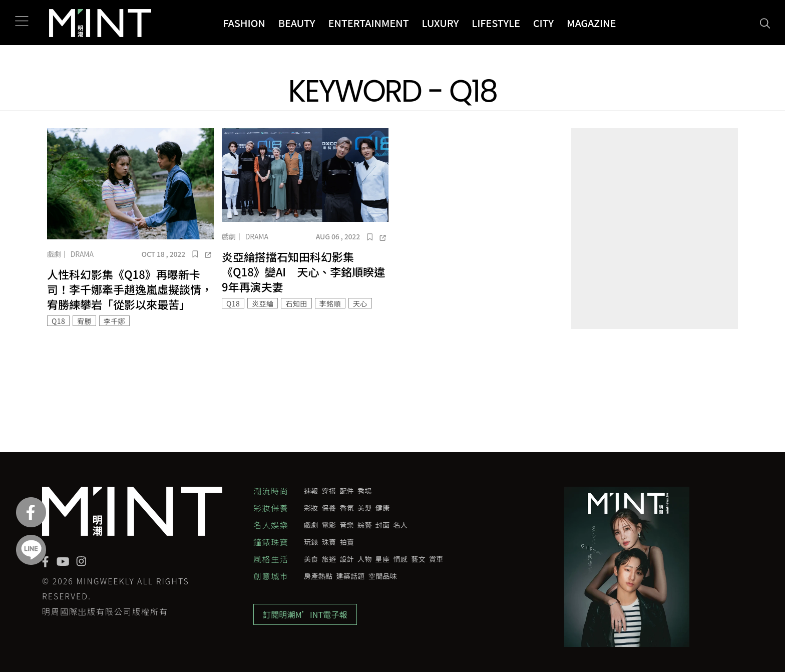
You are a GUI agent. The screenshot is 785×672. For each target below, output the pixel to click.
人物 (365, 559)
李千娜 (114, 321)
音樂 (347, 525)
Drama (82, 254)
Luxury (441, 23)
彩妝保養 (271, 508)
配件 (347, 491)
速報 (311, 491)
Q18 (58, 321)
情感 (401, 559)
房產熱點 (318, 576)
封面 (383, 525)
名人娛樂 (271, 525)
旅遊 (329, 559)
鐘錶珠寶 (271, 542)
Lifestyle (496, 23)
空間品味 (383, 576)
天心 (360, 303)
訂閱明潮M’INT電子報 (305, 614)
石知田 (296, 303)
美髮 (365, 508)
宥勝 (84, 321)
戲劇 (54, 254)
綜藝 (365, 525)
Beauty (297, 23)
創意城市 (271, 576)
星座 (383, 559)
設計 (347, 559)
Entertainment (368, 23)
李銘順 (330, 303)
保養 (329, 508)
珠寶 (329, 542)
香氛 (347, 508)
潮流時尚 (271, 491)
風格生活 (271, 559)
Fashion (244, 23)
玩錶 (311, 542)
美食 (311, 559)
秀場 (365, 491)
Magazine (591, 23)
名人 (401, 525)
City (543, 23)
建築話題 (350, 576)
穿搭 (329, 491)
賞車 (436, 559)
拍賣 (347, 542)
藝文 (418, 559)
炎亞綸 (263, 303)
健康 (383, 508)
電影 (329, 525)
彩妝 (311, 508)
